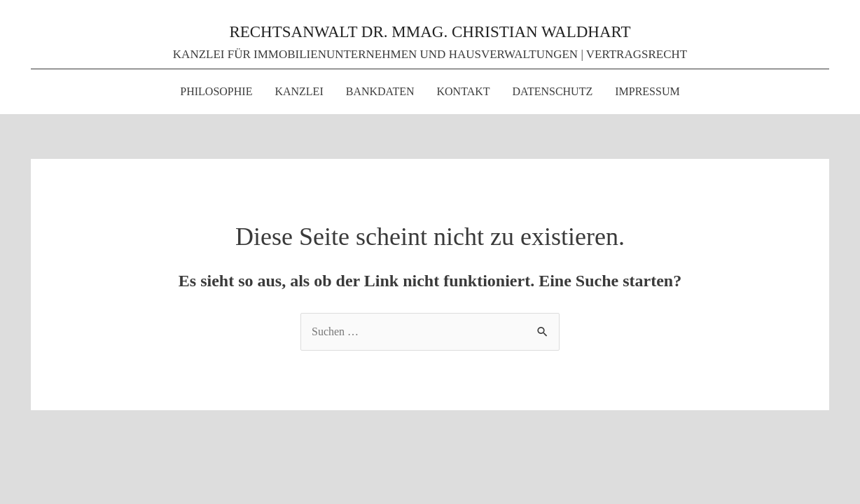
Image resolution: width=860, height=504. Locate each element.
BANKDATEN (380, 91)
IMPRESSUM (647, 91)
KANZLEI (299, 91)
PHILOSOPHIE (216, 91)
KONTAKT (464, 91)
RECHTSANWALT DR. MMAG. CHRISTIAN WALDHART (430, 32)
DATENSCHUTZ (553, 91)
